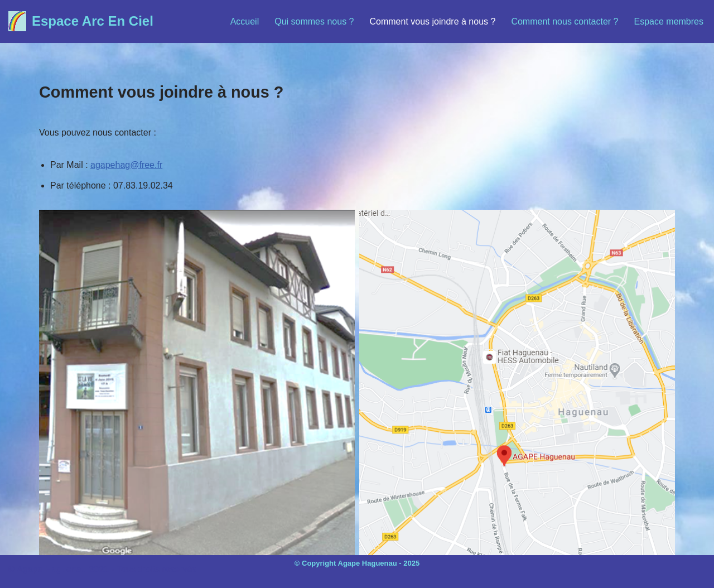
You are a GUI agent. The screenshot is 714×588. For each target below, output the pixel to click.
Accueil (245, 21)
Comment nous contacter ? (565, 21)
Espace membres (669, 21)
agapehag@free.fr (126, 165)
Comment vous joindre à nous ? (433, 21)
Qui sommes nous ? (314, 21)
